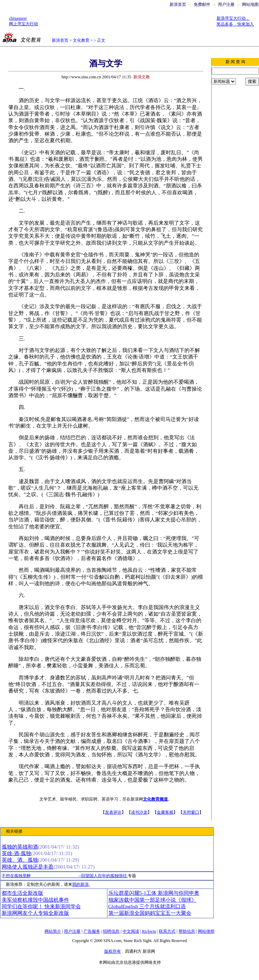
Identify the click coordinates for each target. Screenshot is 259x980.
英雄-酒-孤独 (16, 853)
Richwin (149, 931)
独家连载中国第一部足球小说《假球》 (152, 900)
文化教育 (81, 40)
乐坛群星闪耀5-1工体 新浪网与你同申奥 (154, 893)
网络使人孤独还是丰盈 (28, 867)
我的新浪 (80, 884)
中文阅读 (131, 931)
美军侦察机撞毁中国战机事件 (35, 900)
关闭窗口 (191, 812)
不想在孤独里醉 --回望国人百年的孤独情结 (65, 876)
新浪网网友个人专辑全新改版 (35, 913)
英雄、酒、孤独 (20, 860)
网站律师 (206, 931)
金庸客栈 (165, 812)
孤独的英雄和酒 (20, 847)
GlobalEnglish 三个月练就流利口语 (147, 906)
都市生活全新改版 (22, 893)
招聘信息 (111, 931)
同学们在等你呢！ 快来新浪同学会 (41, 906)
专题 (132, 876)
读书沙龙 (139, 812)
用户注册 (226, 4)
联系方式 (167, 931)
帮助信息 (187, 931)
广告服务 (92, 931)
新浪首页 (178, 4)
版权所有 (113, 951)
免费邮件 (202, 4)
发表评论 (113, 812)
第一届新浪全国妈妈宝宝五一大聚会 (150, 913)
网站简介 (53, 931)
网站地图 (250, 4)
